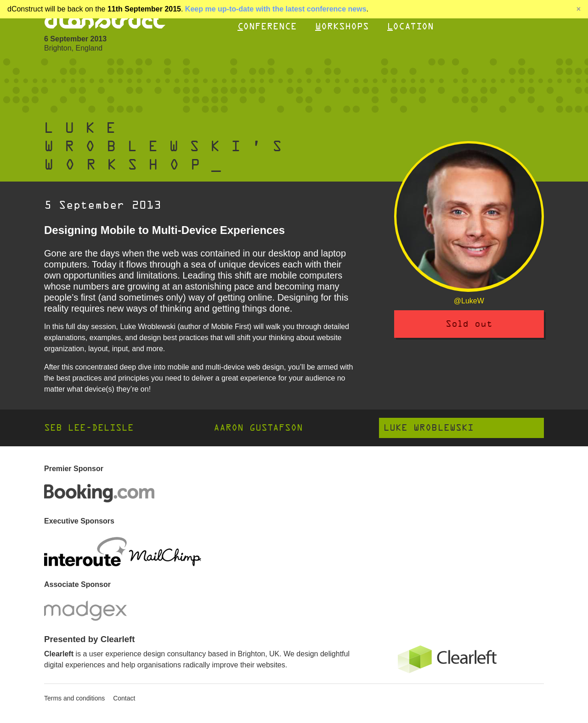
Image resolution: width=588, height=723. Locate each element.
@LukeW (469, 301)
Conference (267, 26)
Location (410, 26)
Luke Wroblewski (429, 428)
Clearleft (59, 654)
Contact (124, 698)
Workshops (342, 26)
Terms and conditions (74, 698)
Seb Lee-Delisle (89, 428)
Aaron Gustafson (258, 428)
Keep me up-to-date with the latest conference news (276, 9)
